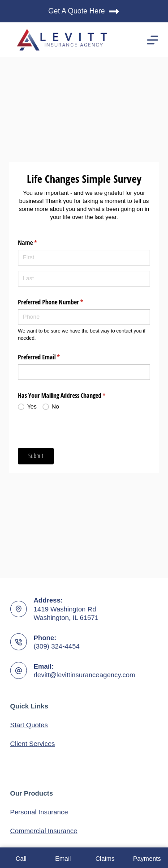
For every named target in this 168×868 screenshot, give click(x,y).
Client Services (33, 744)
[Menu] (153, 40)
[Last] (84, 279)
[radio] (30, 407)
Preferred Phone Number (61, 302)
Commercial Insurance (44, 831)
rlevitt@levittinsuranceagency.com (84, 675)
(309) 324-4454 (57, 646)
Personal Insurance (39, 812)
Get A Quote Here (84, 11)
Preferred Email (49, 357)
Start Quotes (29, 725)
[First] (84, 258)
